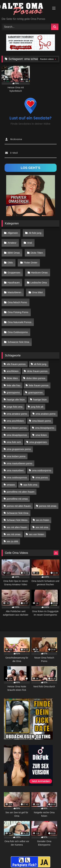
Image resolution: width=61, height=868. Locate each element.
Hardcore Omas (39, 273)
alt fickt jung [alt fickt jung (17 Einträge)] (40, 364)
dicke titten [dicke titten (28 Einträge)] (12, 378)
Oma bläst (37, 292)
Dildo (10, 263)
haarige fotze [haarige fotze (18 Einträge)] (40, 400)
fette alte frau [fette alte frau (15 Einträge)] (14, 385)
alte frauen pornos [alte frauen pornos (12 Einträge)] (16, 364)
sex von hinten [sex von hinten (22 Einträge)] (37, 534)
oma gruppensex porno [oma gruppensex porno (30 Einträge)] (19, 449)
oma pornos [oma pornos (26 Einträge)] (42, 477)
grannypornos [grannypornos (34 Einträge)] (35, 392)
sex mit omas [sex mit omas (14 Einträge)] (14, 534)
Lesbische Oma (39, 283)
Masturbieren (14, 292)
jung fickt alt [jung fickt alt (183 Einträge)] (37, 407)
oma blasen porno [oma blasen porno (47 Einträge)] (42, 421)
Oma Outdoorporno (18, 332)
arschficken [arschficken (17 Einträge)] (13, 371)
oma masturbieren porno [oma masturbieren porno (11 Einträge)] (19, 463)
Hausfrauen (14, 283)
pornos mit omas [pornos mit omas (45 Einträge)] (48, 506)
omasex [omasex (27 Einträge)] (11, 485)
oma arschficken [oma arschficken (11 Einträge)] (15, 421)
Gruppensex (14, 273)
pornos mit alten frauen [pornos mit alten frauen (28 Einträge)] (19, 506)
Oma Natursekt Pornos (20, 322)
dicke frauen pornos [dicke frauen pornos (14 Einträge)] (37, 371)
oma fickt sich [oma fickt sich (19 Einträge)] (14, 442)
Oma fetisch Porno (17, 302)
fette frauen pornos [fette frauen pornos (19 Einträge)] (39, 385)
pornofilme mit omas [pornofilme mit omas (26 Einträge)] (17, 499)
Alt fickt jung (35, 233)
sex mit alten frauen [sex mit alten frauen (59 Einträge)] (17, 527)
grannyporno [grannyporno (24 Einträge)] (13, 392)
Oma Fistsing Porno (18, 312)
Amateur (12, 243)
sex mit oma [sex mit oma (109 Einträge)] (42, 527)
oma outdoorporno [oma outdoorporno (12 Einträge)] (42, 470)
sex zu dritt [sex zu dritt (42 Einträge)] (12, 541)
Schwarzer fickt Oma (18, 342)
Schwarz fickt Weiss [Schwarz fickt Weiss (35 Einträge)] (17, 520)
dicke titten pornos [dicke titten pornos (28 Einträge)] (36, 378)
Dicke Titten (37, 253)
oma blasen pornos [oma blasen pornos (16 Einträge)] (17, 428)
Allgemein (13, 233)
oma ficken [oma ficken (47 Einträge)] (41, 435)
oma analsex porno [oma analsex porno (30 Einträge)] (46, 414)
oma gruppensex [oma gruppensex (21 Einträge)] (38, 442)
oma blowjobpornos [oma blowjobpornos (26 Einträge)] (17, 435)
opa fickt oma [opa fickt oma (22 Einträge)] (30, 485)
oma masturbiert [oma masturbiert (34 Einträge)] (15, 470)
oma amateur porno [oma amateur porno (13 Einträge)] (17, 414)
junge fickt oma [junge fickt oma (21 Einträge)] (15, 407)
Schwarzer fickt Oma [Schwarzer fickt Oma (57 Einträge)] (17, 513)
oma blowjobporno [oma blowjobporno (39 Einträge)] (45, 428)
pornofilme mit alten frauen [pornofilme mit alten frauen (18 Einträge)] (20, 492)
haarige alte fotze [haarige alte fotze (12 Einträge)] (16, 400)
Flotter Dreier (31, 263)
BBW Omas (14, 253)
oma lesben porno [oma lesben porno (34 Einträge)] (16, 456)
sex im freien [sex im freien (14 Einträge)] (43, 520)
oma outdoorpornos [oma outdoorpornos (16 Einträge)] (17, 477)
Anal (30, 243)
